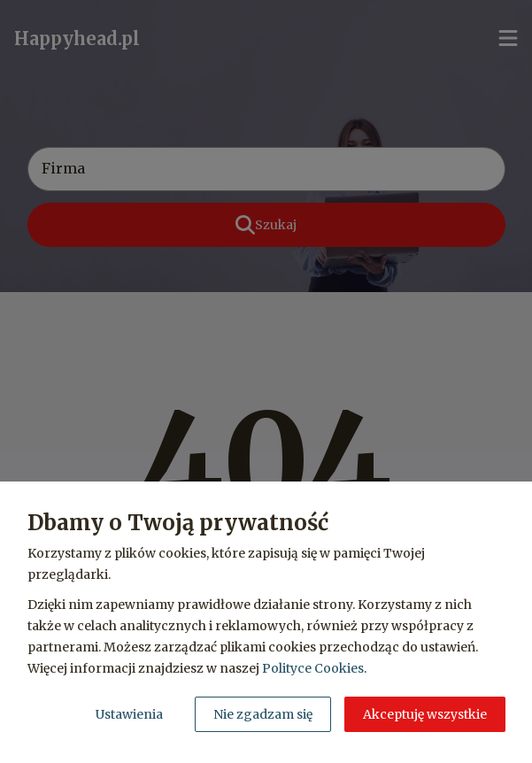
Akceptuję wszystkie (425, 714)
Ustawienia (129, 714)
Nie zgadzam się (263, 714)
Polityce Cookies (313, 668)
